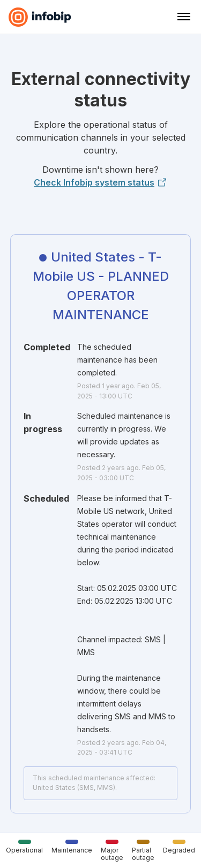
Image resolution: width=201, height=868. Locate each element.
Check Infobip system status (100, 182)
